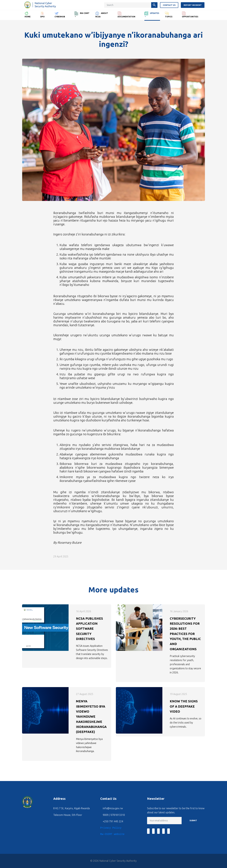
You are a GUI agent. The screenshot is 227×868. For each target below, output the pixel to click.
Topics (169, 15)
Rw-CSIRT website (112, 834)
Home (28, 15)
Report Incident (193, 5)
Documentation (126, 15)
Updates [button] (152, 13)
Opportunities (190, 15)
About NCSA (102, 15)
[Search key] (128, 5)
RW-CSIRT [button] (82, 13)
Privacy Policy (111, 828)
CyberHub (60, 15)
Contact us (170, 5)
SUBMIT (193, 820)
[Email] (164, 821)
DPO (42, 15)
